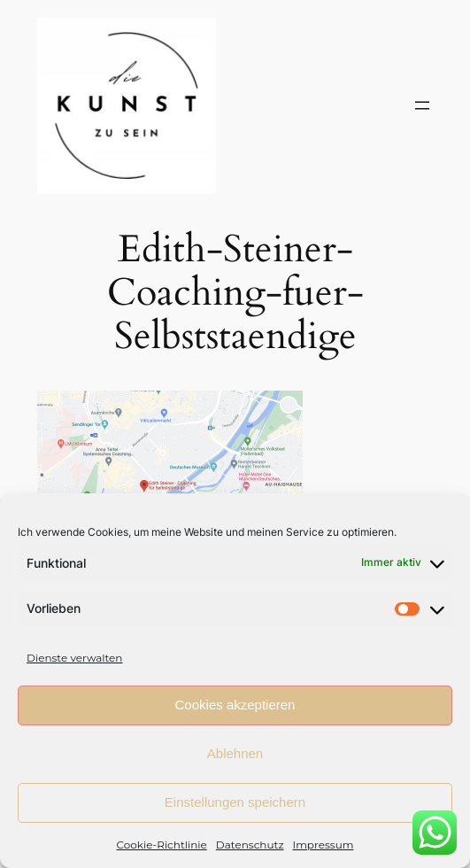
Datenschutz (250, 845)
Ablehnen (235, 753)
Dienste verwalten (74, 658)
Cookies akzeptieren (235, 705)
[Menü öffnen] (422, 105)
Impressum (324, 845)
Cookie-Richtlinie (162, 845)
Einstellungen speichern (235, 802)
